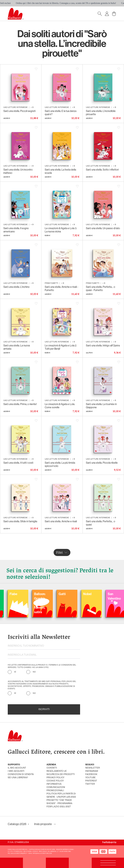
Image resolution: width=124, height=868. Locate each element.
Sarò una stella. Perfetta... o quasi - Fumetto (101, 288)
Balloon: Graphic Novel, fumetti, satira (49, 603)
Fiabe (23, 594)
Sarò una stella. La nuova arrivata (17, 347)
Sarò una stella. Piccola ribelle (102, 463)
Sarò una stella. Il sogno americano (16, 230)
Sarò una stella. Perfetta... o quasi (101, 523)
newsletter (93, 768)
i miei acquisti (16, 771)
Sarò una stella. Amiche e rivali (61, 521)
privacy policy (55, 778)
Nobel (97, 594)
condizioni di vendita (21, 774)
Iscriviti (44, 709)
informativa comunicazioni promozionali (56, 787)
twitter (90, 784)
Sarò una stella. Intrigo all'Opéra (103, 345)
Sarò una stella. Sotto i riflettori (102, 170)
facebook (91, 774)
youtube (90, 778)
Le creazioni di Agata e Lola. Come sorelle (60, 406)
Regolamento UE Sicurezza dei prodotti (61, 773)
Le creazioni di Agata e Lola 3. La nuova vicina (61, 230)
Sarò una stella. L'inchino (16, 287)
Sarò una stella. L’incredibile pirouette (101, 113)
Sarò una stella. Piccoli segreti (19, 111)
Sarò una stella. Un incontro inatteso (18, 171)
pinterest (91, 781)
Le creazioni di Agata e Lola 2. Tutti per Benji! (61, 347)
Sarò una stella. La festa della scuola (60, 171)
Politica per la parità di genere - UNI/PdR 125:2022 (61, 795)
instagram (92, 771)
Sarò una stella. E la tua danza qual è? (61, 113)
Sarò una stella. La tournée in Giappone (101, 406)
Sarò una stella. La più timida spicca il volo (60, 464)
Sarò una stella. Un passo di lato (103, 228)
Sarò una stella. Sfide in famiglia (20, 521)
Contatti (52, 768)
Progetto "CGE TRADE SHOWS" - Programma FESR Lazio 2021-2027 (59, 803)
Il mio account (17, 768)
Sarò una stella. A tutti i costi (18, 463)
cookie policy (55, 781)
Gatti (72, 594)
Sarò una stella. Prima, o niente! (20, 404)
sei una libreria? (18, 778)
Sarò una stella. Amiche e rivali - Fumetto (62, 288)
